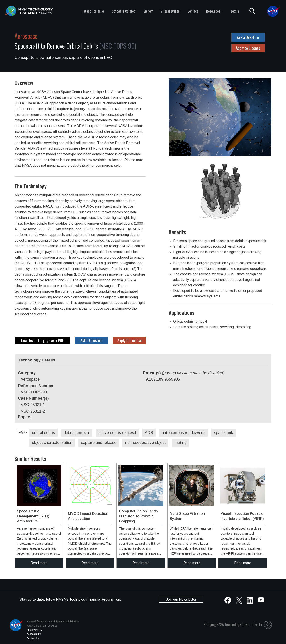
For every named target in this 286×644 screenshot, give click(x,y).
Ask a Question (248, 37)
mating (181, 443)
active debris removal (117, 433)
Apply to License (248, 48)
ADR (149, 433)
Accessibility (34, 634)
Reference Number (36, 386)
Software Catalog (124, 11)
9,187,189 (155, 379)
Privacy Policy (34, 630)
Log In (235, 11)
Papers (25, 417)
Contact (193, 11)
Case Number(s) (33, 398)
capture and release (99, 443)
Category (27, 373)
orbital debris (43, 433)
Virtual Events (170, 11)
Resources (213, 11)
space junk (224, 433)
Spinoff (148, 11)
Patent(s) (184, 373)
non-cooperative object (145, 443)
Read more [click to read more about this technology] (39, 563)
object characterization (52, 443)
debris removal (77, 433)
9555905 (172, 379)
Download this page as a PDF (42, 340)
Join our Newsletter (181, 599)
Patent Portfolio (93, 11)
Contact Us (33, 638)
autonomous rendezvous (184, 433)
